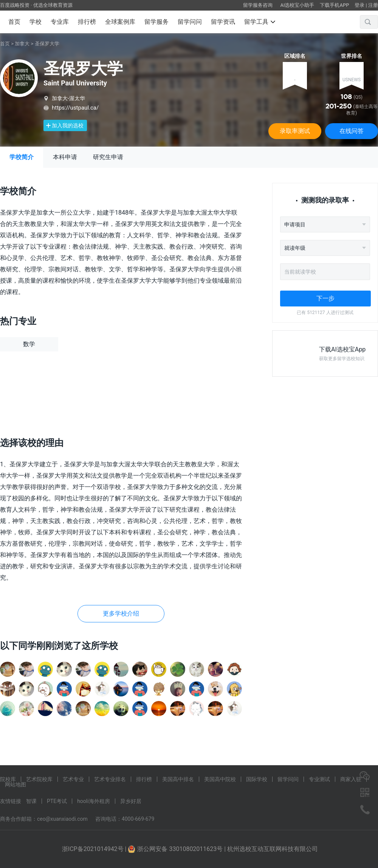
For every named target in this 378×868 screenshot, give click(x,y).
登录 (359, 5)
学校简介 (22, 157)
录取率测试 (295, 131)
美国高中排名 (178, 779)
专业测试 (319, 779)
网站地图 (15, 784)
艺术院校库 (39, 779)
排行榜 (87, 22)
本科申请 (65, 157)
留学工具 (260, 22)
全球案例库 (120, 22)
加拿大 (22, 44)
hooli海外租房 (94, 801)
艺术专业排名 (110, 779)
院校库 (8, 779)
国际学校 (257, 779)
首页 (14, 22)
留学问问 (190, 22)
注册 (373, 5)
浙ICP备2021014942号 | (95, 849)
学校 (36, 22)
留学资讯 (223, 22)
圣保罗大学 (47, 44)
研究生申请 (108, 157)
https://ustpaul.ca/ (75, 108)
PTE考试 (57, 801)
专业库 (60, 22)
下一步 (325, 298)
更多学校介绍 (121, 613)
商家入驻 (351, 779)
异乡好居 (131, 801)
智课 (31, 801)
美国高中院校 (220, 779)
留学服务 (156, 22)
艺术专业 (73, 779)
